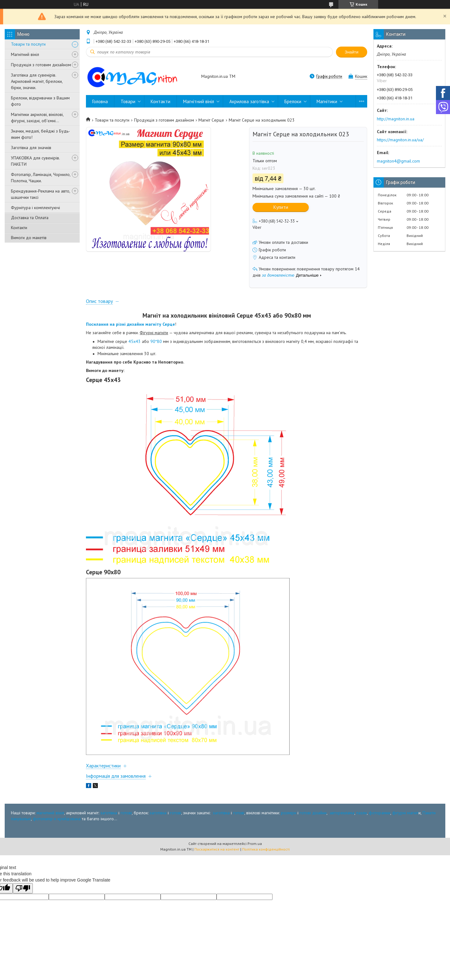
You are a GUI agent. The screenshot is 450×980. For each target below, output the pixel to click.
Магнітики (327, 101)
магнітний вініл (50, 813)
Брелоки (293, 101)
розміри (289, 813)
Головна (100, 101)
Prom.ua (255, 844)
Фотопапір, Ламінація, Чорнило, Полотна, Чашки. (41, 178)
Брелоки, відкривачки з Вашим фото (40, 101)
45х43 (135, 341)
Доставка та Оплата (30, 218)
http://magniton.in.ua (396, 119)
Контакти (19, 228)
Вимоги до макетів (29, 238)
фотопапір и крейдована (57, 819)
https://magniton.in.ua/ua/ (400, 140)
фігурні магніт (405, 813)
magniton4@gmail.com (398, 161)
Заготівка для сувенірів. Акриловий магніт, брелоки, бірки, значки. (37, 81)
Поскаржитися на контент (217, 849)
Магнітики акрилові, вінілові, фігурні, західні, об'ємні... (37, 118)
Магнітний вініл (25, 54)
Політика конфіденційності (266, 849)
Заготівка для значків (31, 148)
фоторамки (380, 813)
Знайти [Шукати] (352, 52)
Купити (281, 207)
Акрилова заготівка (249, 101)
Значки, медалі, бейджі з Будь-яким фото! (40, 134)
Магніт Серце (211, 120)
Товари (128, 101)
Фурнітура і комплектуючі (35, 208)
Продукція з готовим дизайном (41, 65)
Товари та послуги (28, 44)
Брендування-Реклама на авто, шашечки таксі (40, 194)
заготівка (109, 813)
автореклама (342, 813)
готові (126, 813)
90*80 (156, 341)
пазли (362, 813)
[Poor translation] (23, 888)
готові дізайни (313, 813)
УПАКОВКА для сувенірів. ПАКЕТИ (35, 161)
